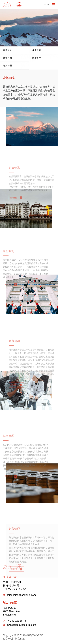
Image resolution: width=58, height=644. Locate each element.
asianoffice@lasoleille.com (21, 595)
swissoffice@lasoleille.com (21, 625)
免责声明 (8, 639)
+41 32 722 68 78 (16, 621)
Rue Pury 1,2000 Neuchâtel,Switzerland (12, 611)
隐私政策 (20, 639)
